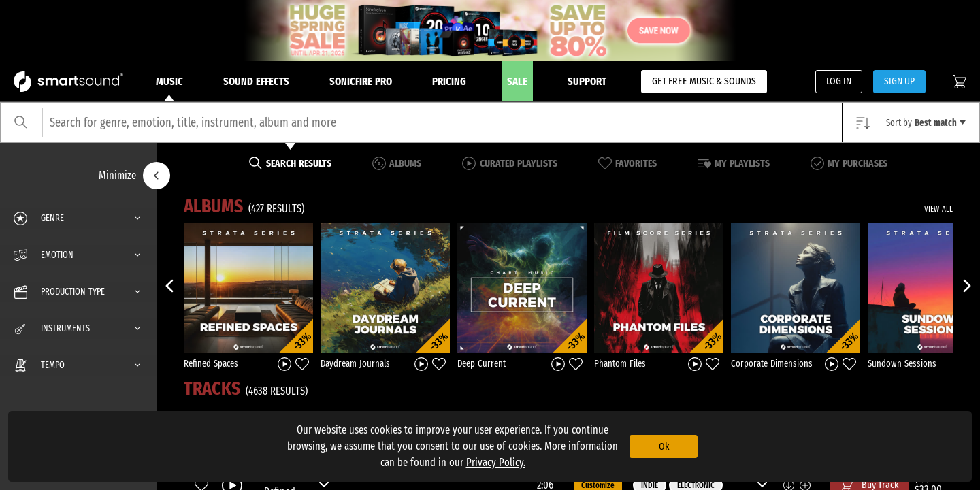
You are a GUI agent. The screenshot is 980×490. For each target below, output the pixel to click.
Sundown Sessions (902, 364)
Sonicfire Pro (361, 81)
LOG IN (839, 81)
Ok (664, 446)
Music (169, 88)
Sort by (926, 123)
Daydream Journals (355, 364)
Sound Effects (256, 81)
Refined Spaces (211, 364)
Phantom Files (620, 364)
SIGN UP (899, 81)
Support (587, 81)
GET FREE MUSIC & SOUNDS (704, 81)
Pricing (449, 81)
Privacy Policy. (496, 462)
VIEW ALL (938, 209)
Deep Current (481, 364)
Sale (517, 81)
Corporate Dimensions (772, 364)
